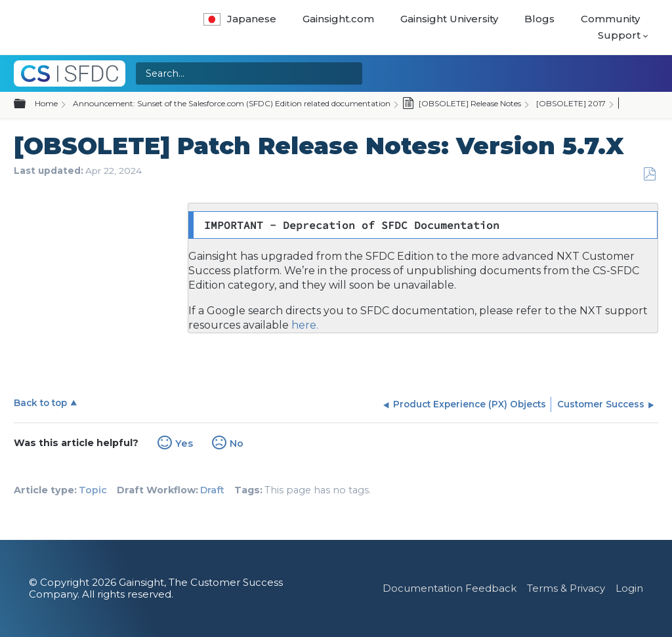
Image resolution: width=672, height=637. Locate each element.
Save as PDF (649, 174)
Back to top (40, 403)
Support (619, 35)
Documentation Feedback (450, 588)
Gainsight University (449, 19)
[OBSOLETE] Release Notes (462, 104)
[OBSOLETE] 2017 (571, 103)
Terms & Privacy (566, 588)
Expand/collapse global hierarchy (28, 104)
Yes (184, 443)
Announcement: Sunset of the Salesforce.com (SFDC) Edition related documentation (232, 103)
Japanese (240, 19)
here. (304, 325)
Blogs (539, 19)
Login (629, 588)
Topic (93, 490)
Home (46, 103)
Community (610, 19)
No (237, 443)
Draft (212, 490)
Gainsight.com (338, 19)
